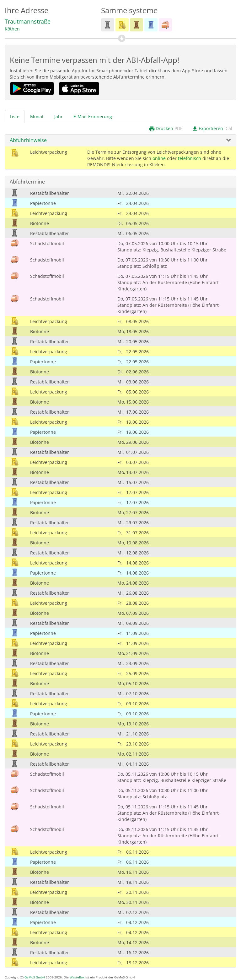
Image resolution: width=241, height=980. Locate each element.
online (159, 158)
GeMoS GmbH (35, 977)
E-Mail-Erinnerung (93, 116)
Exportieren (212, 129)
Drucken (166, 129)
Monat (37, 116)
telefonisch (190, 158)
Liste (15, 116)
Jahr (59, 116)
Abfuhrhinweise (28, 140)
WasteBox (77, 977)
